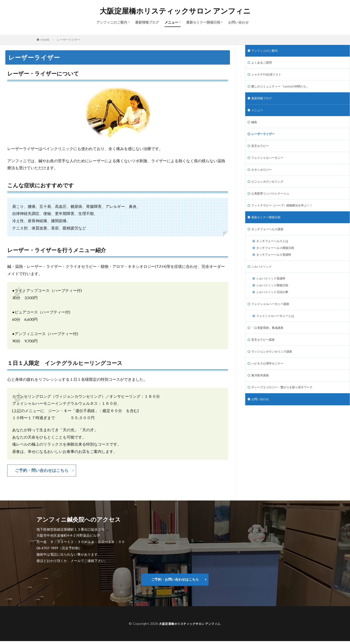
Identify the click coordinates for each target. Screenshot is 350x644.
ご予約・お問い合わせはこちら (175, 581)
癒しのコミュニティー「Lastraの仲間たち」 (285, 89)
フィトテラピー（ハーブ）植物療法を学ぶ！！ (287, 215)
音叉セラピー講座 (265, 359)
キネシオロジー (263, 177)
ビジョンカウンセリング (270, 190)
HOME (45, 40)
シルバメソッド (263, 281)
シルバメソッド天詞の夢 (275, 309)
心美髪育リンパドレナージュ (273, 203)
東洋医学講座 (262, 397)
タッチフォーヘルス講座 (270, 241)
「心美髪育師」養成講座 (270, 346)
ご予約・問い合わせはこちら (43, 471)
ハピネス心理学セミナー (270, 384)
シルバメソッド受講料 (273, 293)
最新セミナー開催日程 (203, 22)
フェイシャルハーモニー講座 (273, 321)
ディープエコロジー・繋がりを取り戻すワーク (287, 410)
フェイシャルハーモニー (270, 165)
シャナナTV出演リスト (269, 76)
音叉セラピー (262, 152)
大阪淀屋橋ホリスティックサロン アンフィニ (175, 11)
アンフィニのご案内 (112, 22)
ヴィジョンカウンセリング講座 (275, 372)
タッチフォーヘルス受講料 (277, 268)
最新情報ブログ (147, 22)
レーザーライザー (69, 40)
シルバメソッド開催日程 (275, 301)
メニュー (171, 22)
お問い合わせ (238, 22)
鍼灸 (255, 127)
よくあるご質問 (263, 64)
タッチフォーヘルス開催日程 (278, 261)
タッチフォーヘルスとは (275, 253)
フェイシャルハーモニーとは (278, 334)
